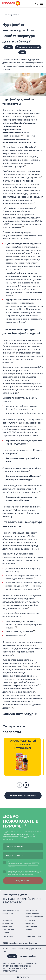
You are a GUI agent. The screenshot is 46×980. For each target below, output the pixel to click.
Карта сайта (8, 936)
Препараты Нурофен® (23, 796)
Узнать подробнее (28, 956)
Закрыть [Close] (23, 977)
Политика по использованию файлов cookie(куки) (35, 914)
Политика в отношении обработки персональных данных (9, 926)
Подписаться (23, 881)
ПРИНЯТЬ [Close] (12, 956)
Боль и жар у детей (11, 15)
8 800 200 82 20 (12, 902)
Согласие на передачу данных (26, 874)
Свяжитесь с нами (33, 936)
